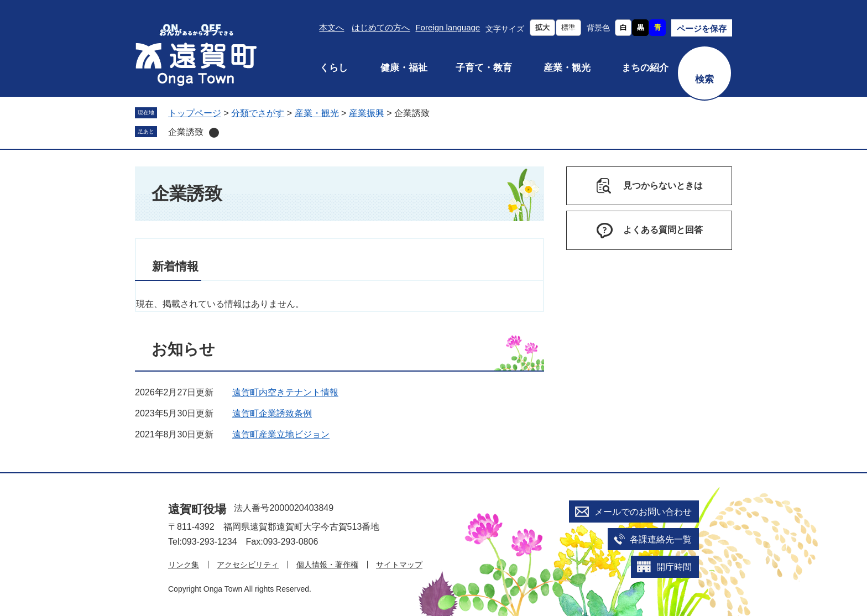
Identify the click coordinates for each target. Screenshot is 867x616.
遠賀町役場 (197, 509)
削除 (214, 133)
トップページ (195, 113)
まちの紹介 (645, 68)
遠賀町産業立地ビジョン (281, 434)
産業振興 (367, 113)
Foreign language (448, 27)
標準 (568, 27)
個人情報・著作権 (327, 565)
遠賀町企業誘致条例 (272, 413)
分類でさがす (258, 113)
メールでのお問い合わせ (643, 512)
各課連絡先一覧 (661, 539)
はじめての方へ (381, 27)
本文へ (331, 27)
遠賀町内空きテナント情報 (285, 392)
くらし (334, 68)
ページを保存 (702, 28)
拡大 (542, 27)
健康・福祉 (404, 68)
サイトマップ (399, 565)
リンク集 (184, 565)
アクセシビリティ (248, 565)
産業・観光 (567, 68)
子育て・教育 (484, 68)
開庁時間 (674, 567)
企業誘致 (186, 132)
